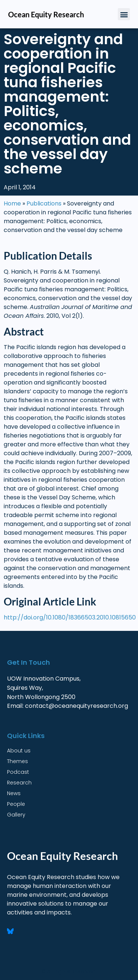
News (14, 793)
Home (12, 203)
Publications (44, 203)
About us (19, 751)
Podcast (18, 772)
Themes (17, 761)
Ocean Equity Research (46, 14)
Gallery (16, 815)
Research (19, 783)
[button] (124, 14)
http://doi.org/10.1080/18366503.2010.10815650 (70, 617)
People (16, 804)
